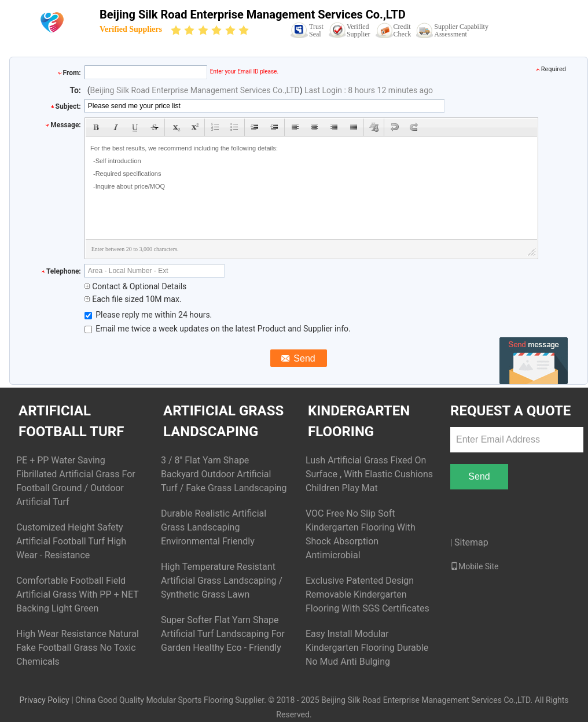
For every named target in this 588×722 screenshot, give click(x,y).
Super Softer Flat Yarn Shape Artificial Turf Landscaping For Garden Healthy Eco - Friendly (223, 634)
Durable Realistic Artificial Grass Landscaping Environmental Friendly (214, 527)
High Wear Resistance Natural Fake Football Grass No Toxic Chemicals (78, 648)
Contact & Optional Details (136, 286)
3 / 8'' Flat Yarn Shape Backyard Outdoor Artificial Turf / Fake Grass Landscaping (224, 474)
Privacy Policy (44, 700)
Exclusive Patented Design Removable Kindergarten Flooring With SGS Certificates (367, 594)
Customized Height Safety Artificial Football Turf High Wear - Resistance (71, 541)
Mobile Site (475, 566)
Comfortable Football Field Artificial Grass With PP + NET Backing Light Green (77, 594)
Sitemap (471, 542)
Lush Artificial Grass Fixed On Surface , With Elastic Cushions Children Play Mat (369, 474)
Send (479, 476)
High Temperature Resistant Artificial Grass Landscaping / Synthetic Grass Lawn (222, 581)
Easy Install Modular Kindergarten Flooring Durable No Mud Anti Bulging (367, 648)
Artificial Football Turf (71, 421)
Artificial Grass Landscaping (223, 421)
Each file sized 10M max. (133, 299)
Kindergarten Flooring (359, 421)
